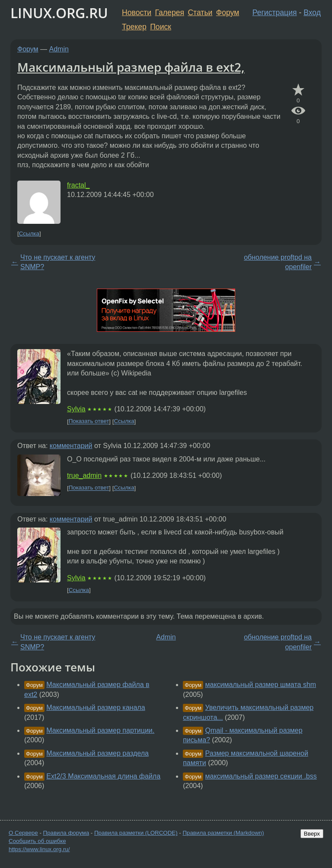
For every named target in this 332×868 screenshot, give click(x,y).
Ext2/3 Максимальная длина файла (103, 776)
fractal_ (78, 185)
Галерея (170, 13)
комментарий (71, 446)
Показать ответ (89, 421)
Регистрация (275, 13)
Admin (59, 49)
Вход (312, 13)
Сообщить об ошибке (37, 841)
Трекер (134, 27)
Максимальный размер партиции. (100, 730)
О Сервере (23, 833)
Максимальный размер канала (96, 707)
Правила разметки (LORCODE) (136, 833)
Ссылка (29, 234)
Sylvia (76, 409)
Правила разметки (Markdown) (223, 833)
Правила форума (66, 833)
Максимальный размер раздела (97, 753)
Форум (228, 13)
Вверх (312, 834)
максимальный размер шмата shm (261, 685)
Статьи (200, 13)
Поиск (161, 27)
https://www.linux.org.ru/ (39, 849)
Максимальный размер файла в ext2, (131, 67)
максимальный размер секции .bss (261, 776)
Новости (137, 13)
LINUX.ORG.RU (59, 13)
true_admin (84, 475)
